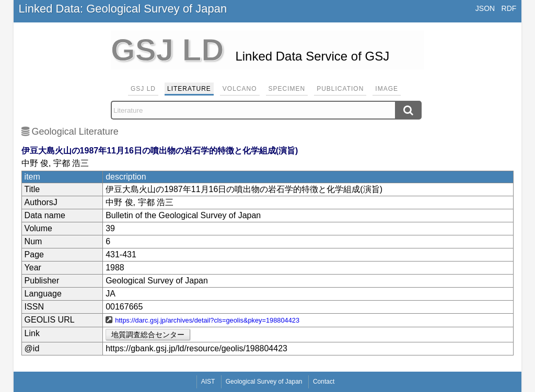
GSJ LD (143, 89)
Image (387, 89)
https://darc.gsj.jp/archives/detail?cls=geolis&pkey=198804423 (207, 320)
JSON (485, 8)
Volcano (240, 89)
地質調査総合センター (148, 335)
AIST (208, 382)
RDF (509, 8)
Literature (189, 89)
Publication (340, 89)
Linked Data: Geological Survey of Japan (123, 9)
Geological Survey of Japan (264, 382)
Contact (324, 382)
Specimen (287, 89)
